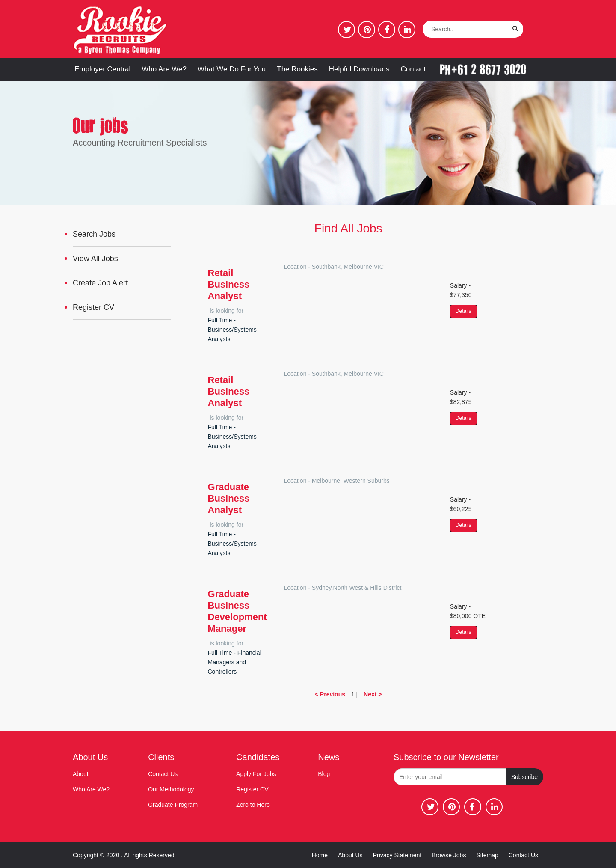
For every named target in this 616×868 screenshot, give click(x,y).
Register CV (93, 307)
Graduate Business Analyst (229, 498)
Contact (413, 69)
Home (320, 855)
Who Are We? (164, 69)
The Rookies (297, 69)
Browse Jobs (449, 855)
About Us (350, 855)
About (81, 774)
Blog (324, 774)
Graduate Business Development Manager (237, 611)
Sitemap (487, 855)
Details (463, 311)
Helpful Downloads (359, 69)
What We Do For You (232, 69)
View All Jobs (95, 259)
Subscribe (524, 777)
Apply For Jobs (256, 774)
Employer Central (102, 69)
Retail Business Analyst (229, 284)
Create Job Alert (100, 283)
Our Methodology (171, 789)
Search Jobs (94, 234)
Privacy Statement (397, 855)
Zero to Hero (253, 805)
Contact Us (163, 774)
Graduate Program (173, 805)
